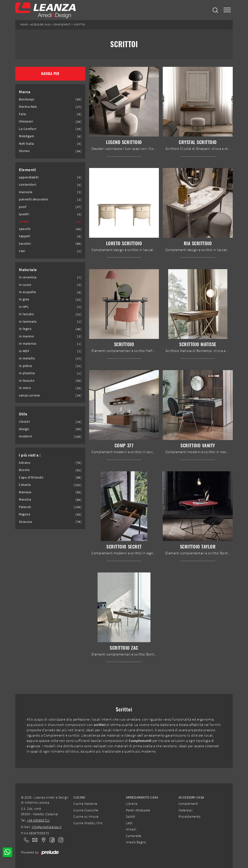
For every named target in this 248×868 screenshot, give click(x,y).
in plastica (27, 373)
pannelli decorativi (34, 199)
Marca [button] (25, 92)
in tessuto (27, 381)
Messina (25, 499)
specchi (25, 229)
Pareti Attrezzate (138, 810)
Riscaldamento (190, 816)
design (24, 429)
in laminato (28, 322)
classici (24, 422)
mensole (26, 192)
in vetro (25, 388)
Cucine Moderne (85, 804)
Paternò (25, 507)
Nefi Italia (26, 144)
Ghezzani (26, 121)
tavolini (25, 244)
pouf (23, 207)
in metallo (27, 358)
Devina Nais (28, 107)
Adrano (25, 463)
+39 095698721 (38, 820)
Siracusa (25, 522)
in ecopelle (27, 292)
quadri (24, 214)
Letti (129, 823)
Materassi (186, 810)
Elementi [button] (27, 170)
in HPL (24, 307)
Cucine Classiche (86, 810)
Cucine (79, 797)
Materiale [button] (28, 270)
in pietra (25, 366)
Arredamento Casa (142, 797)
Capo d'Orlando (31, 477)
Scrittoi (80, 25)
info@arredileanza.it (47, 827)
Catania (25, 485)
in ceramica (28, 277)
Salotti (131, 816)
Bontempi (27, 99)
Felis (23, 114)
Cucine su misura (86, 816)
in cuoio (25, 285)
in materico (28, 344)
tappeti (25, 236)
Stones (24, 151)
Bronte (24, 470)
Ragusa (24, 514)
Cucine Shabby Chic (88, 823)
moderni (26, 436)
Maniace (25, 492)
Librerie (132, 804)
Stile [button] (23, 414)
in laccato (26, 314)
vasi (22, 251)
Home (24, 25)
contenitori (28, 185)
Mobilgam (27, 136)
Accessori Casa (41, 25)
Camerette (134, 836)
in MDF (24, 351)
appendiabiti (29, 177)
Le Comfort (28, 129)
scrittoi (24, 222)
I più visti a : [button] (30, 455)
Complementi (62, 25)
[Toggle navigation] (227, 10)
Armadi (131, 829)
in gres (24, 299)
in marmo (26, 336)
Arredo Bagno (136, 842)
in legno (25, 329)
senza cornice (29, 395)
